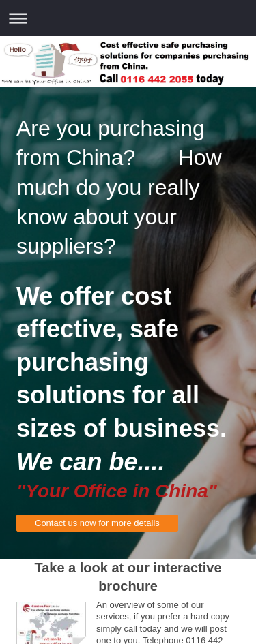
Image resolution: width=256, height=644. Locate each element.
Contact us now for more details (97, 523)
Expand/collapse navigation (128, 18)
